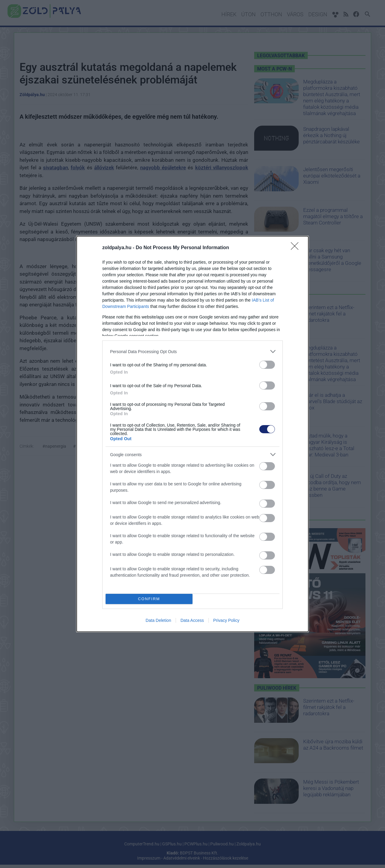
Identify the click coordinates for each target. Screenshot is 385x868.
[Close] (297, 248)
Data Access (192, 620)
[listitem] (192, 351)
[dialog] (192, 434)
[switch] (267, 365)
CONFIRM (149, 599)
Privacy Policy (226, 620)
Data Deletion (158, 620)
